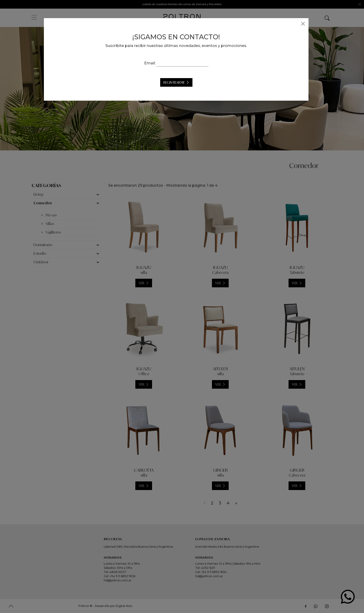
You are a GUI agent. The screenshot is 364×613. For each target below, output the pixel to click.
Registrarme (180, 82)
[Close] (309, 24)
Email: (156, 63)
